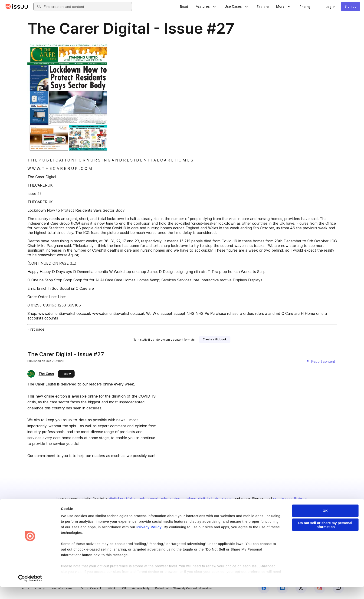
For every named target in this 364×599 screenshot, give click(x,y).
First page (36, 329)
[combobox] (87, 7)
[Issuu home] (17, 7)
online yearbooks (153, 499)
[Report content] (320, 362)
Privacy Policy (149, 539)
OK (325, 522)
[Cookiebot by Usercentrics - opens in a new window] (30, 590)
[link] (184, 7)
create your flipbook (290, 499)
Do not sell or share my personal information (325, 536)
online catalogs (183, 499)
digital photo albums (215, 499)
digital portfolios (123, 499)
